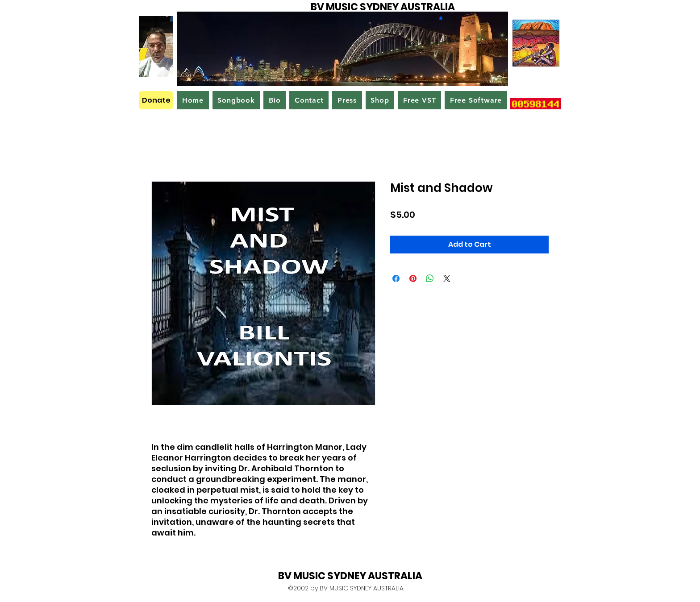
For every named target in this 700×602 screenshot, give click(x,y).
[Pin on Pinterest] (413, 278)
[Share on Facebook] (396, 278)
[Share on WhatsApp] (430, 278)
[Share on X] (447, 278)
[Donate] (156, 100)
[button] (441, 18)
